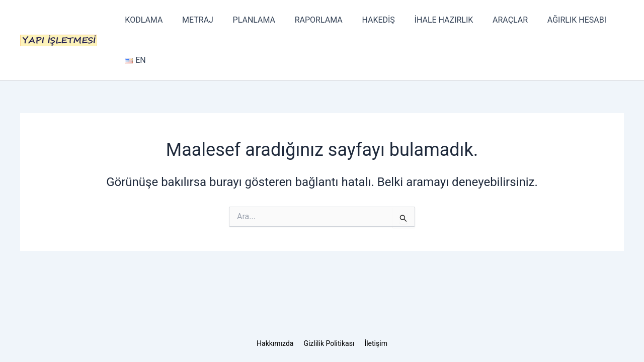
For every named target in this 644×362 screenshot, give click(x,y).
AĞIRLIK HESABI (552, 20)
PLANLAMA (246, 20)
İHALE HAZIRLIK (425, 20)
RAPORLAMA (307, 20)
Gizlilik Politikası (329, 343)
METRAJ (193, 20)
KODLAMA (142, 20)
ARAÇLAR (489, 20)
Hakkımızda (275, 343)
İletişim (376, 343)
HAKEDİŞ (363, 20)
